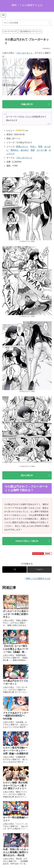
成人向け (25, 150)
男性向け (15, 150)
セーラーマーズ (10, 31)
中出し (33, 146)
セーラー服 (42, 150)
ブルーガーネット (24, 53)
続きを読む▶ (27, 475)
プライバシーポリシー (39, 855)
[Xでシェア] (15, 570)
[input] (27, 23)
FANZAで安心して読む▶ (27, 541)
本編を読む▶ (27, 104)
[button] (49, 23)
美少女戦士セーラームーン (30, 31)
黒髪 (33, 150)
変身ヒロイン (22, 146)
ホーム (15, 855)
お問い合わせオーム (27, 859)
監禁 (40, 146)
